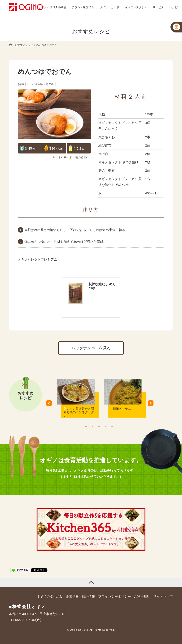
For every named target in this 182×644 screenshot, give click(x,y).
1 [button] (86, 427)
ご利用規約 (142, 596)
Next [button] (152, 405)
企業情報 (72, 596)
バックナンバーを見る (91, 348)
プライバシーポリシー (115, 596)
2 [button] (93, 427)
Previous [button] (51, 405)
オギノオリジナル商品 (52, 7)
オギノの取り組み (50, 596)
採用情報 (88, 596)
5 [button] (112, 427)
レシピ (173, 7)
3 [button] (99, 427)
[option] (76, 405)
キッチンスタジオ (136, 7)
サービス (158, 7)
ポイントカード (109, 7)
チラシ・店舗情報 (83, 7)
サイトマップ (163, 596)
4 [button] (106, 427)
